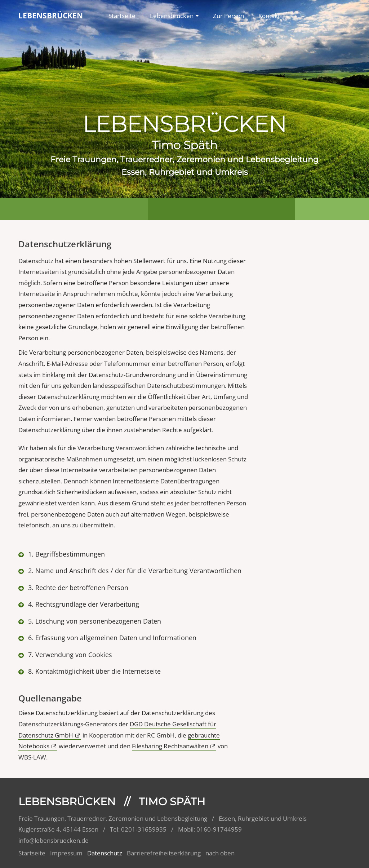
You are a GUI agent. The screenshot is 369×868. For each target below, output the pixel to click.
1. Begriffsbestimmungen (66, 554)
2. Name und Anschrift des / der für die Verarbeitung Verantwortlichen (134, 571)
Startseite (122, 16)
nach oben (220, 853)
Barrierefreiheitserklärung (164, 853)
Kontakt (269, 16)
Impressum (66, 853)
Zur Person (228, 16)
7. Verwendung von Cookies (69, 655)
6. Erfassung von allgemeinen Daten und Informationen (111, 638)
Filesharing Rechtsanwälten (170, 746)
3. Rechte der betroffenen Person (77, 588)
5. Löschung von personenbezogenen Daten (94, 621)
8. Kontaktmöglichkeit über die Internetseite (94, 671)
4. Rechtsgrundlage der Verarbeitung (83, 604)
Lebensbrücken (172, 16)
